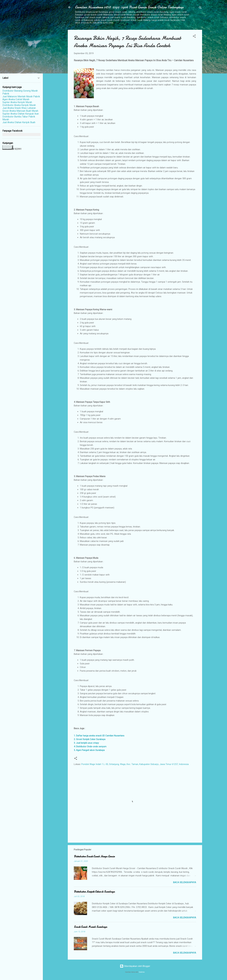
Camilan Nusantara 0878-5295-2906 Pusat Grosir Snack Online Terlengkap (129, 7)
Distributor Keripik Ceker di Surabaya (94, 892)
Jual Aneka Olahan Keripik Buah (19, 122)
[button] (194, 37)
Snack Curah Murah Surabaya (90, 927)
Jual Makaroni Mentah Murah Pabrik (21, 96)
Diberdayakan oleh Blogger (135, 966)
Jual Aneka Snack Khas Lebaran (19, 108)
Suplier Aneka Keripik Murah (17, 102)
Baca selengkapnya (185, 882)
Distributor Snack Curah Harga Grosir (94, 856)
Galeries (142, 972)
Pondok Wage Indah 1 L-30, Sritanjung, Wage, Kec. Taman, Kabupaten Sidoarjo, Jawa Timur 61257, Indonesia (135, 764)
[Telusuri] (200, 8)
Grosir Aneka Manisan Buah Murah (20, 111)
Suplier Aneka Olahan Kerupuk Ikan (21, 114)
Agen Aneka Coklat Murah (16, 99)
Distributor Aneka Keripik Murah (19, 105)
